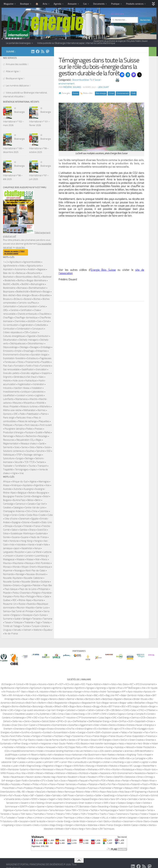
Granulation (41, 369)
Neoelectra (140, 773)
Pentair (126, 781)
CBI (107, 710)
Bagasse (41, 269)
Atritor (62, 695)
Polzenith (136, 784)
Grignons (7, 377)
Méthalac (49, 773)
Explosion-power (110, 732)
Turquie (35, 626)
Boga (72, 706)
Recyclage (43, 436)
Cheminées (20, 321)
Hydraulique (31, 381)
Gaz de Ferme (52, 740)
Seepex (43, 799)
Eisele (104, 725)
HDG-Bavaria (81, 744)
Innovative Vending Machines (59, 751)
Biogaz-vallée (126, 703)
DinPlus (123, 721)
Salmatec (57, 795)
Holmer (32, 747)
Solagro (130, 803)
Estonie (26, 522)
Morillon (116, 769)
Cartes (42, 306)
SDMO (34, 799)
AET (132, 684)
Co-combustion (11, 325)
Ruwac (18, 795)
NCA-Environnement (122, 773)
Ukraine (45, 626)
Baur (32, 699)
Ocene (109, 777)
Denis (27, 721)
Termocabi (140, 810)
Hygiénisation (24, 384)
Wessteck (49, 829)
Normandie (8, 574)
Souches (30, 451)
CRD (35, 718)
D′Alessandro (44, 725)
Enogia (42, 729)
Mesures (17, 403)
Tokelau (46, 622)
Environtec (60, 729)
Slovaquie (27, 615)
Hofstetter (21, 747)
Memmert (35, 769)
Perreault (135, 781)
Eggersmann (86, 725)
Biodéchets (10, 280)
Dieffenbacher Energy (99, 721)
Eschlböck (103, 729)
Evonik (90, 732)
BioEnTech (31, 703)
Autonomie (20, 269)
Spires (50, 807)
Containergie (19, 718)
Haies (41, 377)
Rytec (25, 795)
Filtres (20, 362)
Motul (139, 769)
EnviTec (71, 729)
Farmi (153, 732)
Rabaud (128, 788)
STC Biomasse (82, 807)
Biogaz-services (110, 703)
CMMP (96, 714)
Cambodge (8, 504)
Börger (153, 706)
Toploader (8, 466)
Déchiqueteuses (18, 343)
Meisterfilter (149, 766)
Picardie (7, 593)
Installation (37, 388)
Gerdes (72, 740)
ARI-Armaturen (16, 695)
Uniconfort (50, 818)
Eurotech (47, 732)
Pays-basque (11, 589)
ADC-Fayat (86, 684)
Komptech (46, 758)
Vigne (15, 473)
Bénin (38, 500)
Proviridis (81, 788)
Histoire (7, 381)
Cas (85, 4)
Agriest (47, 688)
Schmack (144, 795)
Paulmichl (94, 781)
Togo (38, 622)
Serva (150, 799)
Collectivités (41, 325)
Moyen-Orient (29, 567)
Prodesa (28, 788)
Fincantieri (47, 736)
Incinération (38, 384)
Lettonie (48, 552)
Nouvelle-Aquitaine (12, 578)
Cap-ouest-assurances (34, 710)
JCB (101, 751)
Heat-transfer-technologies (103, 744)
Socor (113, 803)
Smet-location (86, 803)
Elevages (34, 347)
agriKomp (57, 688)
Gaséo (40, 740)
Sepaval (76, 799)
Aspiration (8, 269)
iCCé (7, 751)
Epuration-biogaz (39, 355)
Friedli (5, 740)
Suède (17, 619)
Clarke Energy (79, 714)
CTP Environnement (87, 718)
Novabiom (73, 777)
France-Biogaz (100, 736)
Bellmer (71, 699)
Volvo (18, 825)
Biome (15, 706)
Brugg (96, 706)
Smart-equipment (55, 803)
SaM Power (69, 795)
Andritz (95, 692)
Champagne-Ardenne (14, 511)
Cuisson (34, 332)
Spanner (41, 807)
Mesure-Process (64, 769)
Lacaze (22, 762)
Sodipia (121, 803)
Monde (16, 567)
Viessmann (129, 821)
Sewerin (25, 803)
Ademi (106, 684)
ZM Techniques (107, 829)
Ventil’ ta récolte (38, 821)
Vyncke (44, 825)
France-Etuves (116, 736)
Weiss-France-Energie (110, 825)
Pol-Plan (112, 784)
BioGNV (25, 284)
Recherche (31, 436)
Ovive (63, 781)
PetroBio (5, 784)
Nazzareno (105, 773)
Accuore (42, 684)
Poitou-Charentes (21, 593)
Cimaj (60, 714)
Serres (25, 447)
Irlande (31, 545)
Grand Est (42, 530)
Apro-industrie (135, 692)
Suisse (76, 93)
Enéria (80, 729)
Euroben (15, 732)
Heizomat (131, 744)
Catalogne (18, 508)
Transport (42, 466)
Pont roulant (46, 425)
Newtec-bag (49, 777)
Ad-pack (75, 684)
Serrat (142, 799)
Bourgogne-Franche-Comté (17, 496)
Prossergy (70, 788)
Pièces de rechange (27, 421)
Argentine (39, 485)
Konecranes (58, 758)
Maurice (7, 563)
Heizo (121, 744)
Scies (17, 447)
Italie (46, 545)
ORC (16, 414)
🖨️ (117, 80)
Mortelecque (128, 769)
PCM (103, 781)
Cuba (50, 515)
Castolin (82, 710)
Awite (82, 695)
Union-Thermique (65, 818)
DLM (131, 721)
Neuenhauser (18, 777)
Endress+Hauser (135, 725)
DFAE (60, 721)
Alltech (53, 692)
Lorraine (29, 556)
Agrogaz (90, 688)
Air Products (9, 692)
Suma (18, 810)
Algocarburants (34, 266)
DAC (114, 718)
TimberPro (92, 814)
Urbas (87, 818)
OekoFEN (118, 777)
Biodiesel (47, 277)
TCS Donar (83, 810)
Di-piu (68, 721)
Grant (116, 740)
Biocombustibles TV (82, 80)
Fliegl (68, 736)
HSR (91, 747)
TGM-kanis (26, 814)
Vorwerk (27, 825)
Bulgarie (7, 500)
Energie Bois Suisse (103, 270)
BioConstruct (18, 703)
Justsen (23, 755)
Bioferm (42, 703)
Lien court (103, 87)
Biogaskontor (61, 703)
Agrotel (112, 688)
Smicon (98, 803)
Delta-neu (17, 721)
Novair (83, 777)
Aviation (31, 269)
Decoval (151, 718)
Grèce (6, 533)
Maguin (59, 766)
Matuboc (113, 766)
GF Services (83, 740)
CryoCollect (56, 718)
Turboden (11, 818)
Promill (59, 788)
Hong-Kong (26, 541)
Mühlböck (84, 773)
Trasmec (134, 814)
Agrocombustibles (32, 262)
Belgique (22, 493)
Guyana (15, 537)
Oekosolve (130, 777)
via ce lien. (21, 247)
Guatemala (41, 533)
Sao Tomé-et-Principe (23, 611)
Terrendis (5, 814)
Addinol (97, 684)
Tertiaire (40, 462)
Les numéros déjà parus (17, 86)
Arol (34, 695)
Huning (109, 747)
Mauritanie (18, 563)
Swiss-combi (29, 810)
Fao (146, 732)
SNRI (106, 803)
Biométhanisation (37, 288)
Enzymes (25, 355)
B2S (102, 695)
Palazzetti (72, 781)
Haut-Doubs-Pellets (63, 744)
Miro (108, 769)
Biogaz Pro (152, 703)
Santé (42, 444)
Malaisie (21, 559)
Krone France (111, 758)
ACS (67, 684)
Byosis (144, 706)
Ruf (11, 795)
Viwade (154, 821)
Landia (30, 762)
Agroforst (79, 688)
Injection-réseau (22, 388)
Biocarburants (34, 273)
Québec (7, 600)
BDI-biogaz (42, 699)
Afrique (7, 482)
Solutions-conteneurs (14, 451)
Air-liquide (152, 688)
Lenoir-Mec (67, 762)
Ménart (39, 773)
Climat (111, 93)
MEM (3, 769)
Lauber (39, 762)
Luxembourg (41, 556)
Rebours (20, 436)
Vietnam (27, 630)
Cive (39, 321)
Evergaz (81, 732)
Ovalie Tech (53, 781)
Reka (60, 792)
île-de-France (11, 634)
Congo (6, 515)
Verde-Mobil (79, 821)
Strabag (114, 807)
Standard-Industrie (64, 807)
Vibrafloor (116, 821)
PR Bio (153, 784)
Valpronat (144, 818)
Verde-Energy (64, 821)
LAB (149, 758)
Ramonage (8, 436)
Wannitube (80, 825)
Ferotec (27, 736)
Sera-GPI (115, 799)
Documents (99, 4)
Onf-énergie (7, 781)
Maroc (44, 559)
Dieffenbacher (80, 721)
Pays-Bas (47, 585)
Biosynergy (38, 706)
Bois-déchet (9, 295)
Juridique (26, 392)
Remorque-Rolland (74, 792)
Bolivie (32, 493)
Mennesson (48, 769)
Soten (32, 807)
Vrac (22, 473)
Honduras (14, 541)
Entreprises (42, 351)
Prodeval (38, 788)
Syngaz (20, 458)
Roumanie (38, 600)
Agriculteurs (15, 262)
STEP (19, 455)
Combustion (9, 329)
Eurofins (25, 732)
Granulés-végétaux (30, 373)
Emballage (46, 347)
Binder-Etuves (140, 699)
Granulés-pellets (11, 373)
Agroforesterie (10, 266)
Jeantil (108, 751)
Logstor (145, 762)
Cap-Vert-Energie (55, 710)
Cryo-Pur (44, 718)
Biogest (6, 706)
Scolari (26, 799)
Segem (52, 799)
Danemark (24, 519)
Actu (45, 4)
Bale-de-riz (9, 273)
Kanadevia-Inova (62, 755)
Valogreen (132, 818)
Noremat (61, 777)
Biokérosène (9, 288)
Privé (19, 788)
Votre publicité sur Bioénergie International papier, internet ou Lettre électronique (76, 43)
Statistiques (9, 455)
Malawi (30, 559)
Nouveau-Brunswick (36, 574)
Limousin (9, 556)
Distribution (43, 336)
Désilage (24, 347)
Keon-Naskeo (108, 755)
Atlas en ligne (12, 71)
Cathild (91, 710)
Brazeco (87, 706)
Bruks (104, 706)
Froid (36, 366)
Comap (130, 714)
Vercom (51, 821)
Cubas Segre (104, 718)
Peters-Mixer (149, 781)
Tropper (152, 814)
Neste (6, 777)
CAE (11, 710)
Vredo (36, 825)
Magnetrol (48, 766)
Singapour (16, 615)
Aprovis (148, 692)
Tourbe (32, 466)
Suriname (8, 619)
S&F (32, 795)
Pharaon (26, 784)
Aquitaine (27, 485)
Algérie (33, 482)
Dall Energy (124, 718)
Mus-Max (21, 773)
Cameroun (21, 504)
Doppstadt (140, 721)
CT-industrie (69, 718)
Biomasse (22, 288)
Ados (114, 684)
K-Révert (33, 755)
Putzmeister (106, 788)
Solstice (147, 803)
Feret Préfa (15, 736)
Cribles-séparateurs (13, 332)
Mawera (124, 766)
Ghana (32, 530)
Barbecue (21, 273)
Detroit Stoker (49, 721)
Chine (35, 511)
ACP (61, 684)
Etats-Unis (47, 522)
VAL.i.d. (105, 818)
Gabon (15, 530)
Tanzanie (37, 619)
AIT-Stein (21, 692)
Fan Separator (136, 732)
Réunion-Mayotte (25, 608)
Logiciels (39, 395)
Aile (144, 688)
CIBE (54, 714)
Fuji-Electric (29, 740)
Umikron (38, 818)
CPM (29, 718)
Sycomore (42, 810)
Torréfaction (21, 466)
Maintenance (22, 399)
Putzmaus (93, 788)
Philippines (43, 589)
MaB (22, 766)
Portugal (30, 596)
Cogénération (27, 325)
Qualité (39, 432)
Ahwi (120, 688)
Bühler (4, 710)
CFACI (141, 710)
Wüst (74, 829)
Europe (18, 526)
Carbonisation (10, 306)
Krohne (99, 758)
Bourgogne (42, 493)
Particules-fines (24, 418)
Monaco (7, 567)
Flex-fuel (7, 366)
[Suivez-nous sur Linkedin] (33, 51)
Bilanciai (128, 699)
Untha (79, 818)
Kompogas (33, 758)
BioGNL (16, 284)
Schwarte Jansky (13, 799)
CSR (26, 332)
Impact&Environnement (22, 751)
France (37, 526)
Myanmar (8, 571)
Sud (36, 615)
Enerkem (8, 729)
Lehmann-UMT (51, 762)
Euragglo (143, 729)
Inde (12, 545)
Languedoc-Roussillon (14, 552)
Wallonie (38, 630)
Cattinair (100, 710)
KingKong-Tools (135, 755)
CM (89, 714)
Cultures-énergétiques (14, 336)
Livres (30, 395)
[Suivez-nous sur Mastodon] (48, 51)
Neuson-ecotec (34, 777)
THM (68, 814)
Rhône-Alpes (25, 600)
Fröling (13, 740)
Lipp (128, 762)
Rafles (47, 432)
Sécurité (18, 462)
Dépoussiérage (10, 347)
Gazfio (63, 740)
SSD (49, 451)
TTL (2, 818)
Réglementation (11, 444)
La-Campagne (139, 758)
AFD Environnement (145, 684)
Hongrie (38, 541)
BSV (124, 706)
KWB (122, 758)
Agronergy (101, 688)
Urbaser (96, 818)
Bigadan (118, 699)
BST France (114, 706)
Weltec (143, 825)
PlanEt (102, 784)
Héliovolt (130, 747)
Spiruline (40, 451)
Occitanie (45, 582)
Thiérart (59, 814)
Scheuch (134, 795)
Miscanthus (29, 403)
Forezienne (78, 736)
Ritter (88, 792)
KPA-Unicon (88, 758)
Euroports (36, 732)
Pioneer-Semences (67, 784)
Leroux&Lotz (80, 762)
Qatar (47, 596)
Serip (124, 799)
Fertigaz (36, 736)
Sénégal (26, 619)
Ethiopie (9, 526)
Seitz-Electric (64, 799)
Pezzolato (16, 784)
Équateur (48, 630)
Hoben (155, 744)
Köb (128, 758)
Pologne (36, 593)
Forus (88, 736)
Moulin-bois (150, 769)
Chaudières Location (24, 714)
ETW (134, 729)
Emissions (8, 351)
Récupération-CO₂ (25, 440)
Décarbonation (10, 340)
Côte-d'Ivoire (11, 519)
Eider (97, 725)
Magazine (9, 4)
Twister (21, 818)
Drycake (6, 725)
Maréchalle (102, 766)
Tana (67, 810)
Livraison (21, 395)
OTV (43, 781)
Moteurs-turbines (29, 407)
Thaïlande (29, 622)
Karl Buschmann (92, 755)
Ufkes (29, 818)
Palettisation (33, 414)
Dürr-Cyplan (30, 725)
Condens (6, 718)
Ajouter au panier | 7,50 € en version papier (14, 252)
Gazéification (28, 369)
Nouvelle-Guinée (11, 582)
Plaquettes (44, 421)
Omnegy (149, 777)
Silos (32, 447)
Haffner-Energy (21, 744)
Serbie (38, 611)
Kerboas (121, 755)
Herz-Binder (143, 744)
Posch (145, 784)
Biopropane (9, 292)
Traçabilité (8, 470)
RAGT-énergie (141, 788)
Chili (28, 511)
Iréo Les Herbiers (84, 751)
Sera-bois (104, 799)
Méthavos (72, 773)
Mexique (29, 563)
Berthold (89, 699)
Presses (39, 429)
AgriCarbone (22, 688)
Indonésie (21, 545)
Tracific (103, 814)
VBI (16, 821)
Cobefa (112, 714)
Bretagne (37, 496)
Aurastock (72, 695)
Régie (39, 440)
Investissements (11, 392)
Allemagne (44, 482)
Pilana (52, 784)
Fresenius (151, 736)
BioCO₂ (37, 277)
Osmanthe (34, 781)
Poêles (29, 429)
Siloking (40, 803)
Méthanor (60, 773)
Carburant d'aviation (28, 306)
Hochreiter (9, 747)
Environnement (123, 93)
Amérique (16, 485)
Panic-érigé (9, 418)
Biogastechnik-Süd (91, 703)
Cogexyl (121, 714)
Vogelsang (8, 825)
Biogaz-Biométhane (36, 280)
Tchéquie (18, 622)
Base (148, 695)
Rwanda (31, 604)
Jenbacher (118, 751)
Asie (48, 485)
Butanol (28, 299)
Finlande (28, 526)
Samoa (6, 611)
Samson (80, 795)
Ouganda (26, 585)
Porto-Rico (19, 596)
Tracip (111, 814)
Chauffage (8, 318)
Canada (31, 504)
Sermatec (133, 799)
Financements (32, 362)
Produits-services (135, 4)
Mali (37, 559)
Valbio (113, 818)
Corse (14, 515)
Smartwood (71, 803)
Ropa (102, 792)
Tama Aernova (56, 810)
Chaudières (44, 314)
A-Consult (19, 684)
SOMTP (23, 807)
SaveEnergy (109, 795)
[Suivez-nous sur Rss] (43, 51)
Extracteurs (32, 358)
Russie (22, 604)
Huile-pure (18, 381)
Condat (151, 714)
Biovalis (49, 706)
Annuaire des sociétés (16, 64)
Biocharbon (8, 277)
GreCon (124, 740)
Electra (112, 725)
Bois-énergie (101, 93)
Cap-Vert (41, 504)
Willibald (59, 829)
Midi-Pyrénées (43, 563)
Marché (33, 399)
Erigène (88, 729)
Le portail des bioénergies (18, 43)
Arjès (28, 695)
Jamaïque (8, 548)
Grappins (46, 373)
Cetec (134, 710)
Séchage (29, 458)
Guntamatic (6, 744)
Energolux (149, 725)
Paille (22, 414)
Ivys (96, 751)
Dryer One (17, 725)
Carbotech (71, 710)
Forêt (133, 93)
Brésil (46, 496)
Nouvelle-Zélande (30, 582)
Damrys (135, 718)
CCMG (126, 710)
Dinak (114, 721)
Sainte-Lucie (42, 608)
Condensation (23, 329)
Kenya (37, 548)
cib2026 (31, 321)
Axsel (89, 695)
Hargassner (46, 744)
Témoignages (21, 470)
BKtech (58, 706)
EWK (98, 732)
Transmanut (122, 814)
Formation (19, 366)
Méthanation (29, 410)
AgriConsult (36, 688)
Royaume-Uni (10, 604)
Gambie (23, 530)
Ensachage (29, 351)
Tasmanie (48, 619)
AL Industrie (42, 692)
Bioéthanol (36, 292)
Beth (98, 699)
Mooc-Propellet (11, 407)
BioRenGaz (25, 706)
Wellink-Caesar (131, 825)
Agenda (57, 4)
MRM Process (7, 773)
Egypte (35, 519)
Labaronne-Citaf (9, 762)
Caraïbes (7, 508)
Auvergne (28, 489)
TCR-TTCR (29, 462)
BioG (50, 703)
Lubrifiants (8, 399)
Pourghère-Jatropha (14, 429)
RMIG (95, 792)
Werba (152, 825)
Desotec (36, 721)
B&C (96, 695)
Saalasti (40, 795)
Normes (42, 410)
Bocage (46, 292)
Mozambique (44, 567)
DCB (143, 718)
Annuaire (72, 4)
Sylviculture (9, 458)
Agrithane (68, 688)
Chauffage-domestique (26, 318)
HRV (85, 747)
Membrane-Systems (18, 769)
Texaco (15, 814)
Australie (7, 489)
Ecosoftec (73, 725)
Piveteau (82, 784)
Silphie (39, 447)
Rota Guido (112, 792)
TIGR (83, 814)
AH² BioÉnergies (132, 688)
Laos (29, 552)
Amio (86, 692)
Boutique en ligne (14, 78)
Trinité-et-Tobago (12, 626)
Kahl (50, 755)
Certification (26, 310)
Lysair (15, 766)
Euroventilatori (61, 732)
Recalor (31, 792)
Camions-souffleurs (28, 303)
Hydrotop (119, 747)
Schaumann (123, 795)
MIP (102, 769)
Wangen (69, 825)
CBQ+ (6, 310)
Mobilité (41, 403)
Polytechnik (123, 784)
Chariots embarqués (27, 314)
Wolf (67, 829)
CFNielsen (151, 710)
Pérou (39, 596)
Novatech (92, 777)
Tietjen (75, 814)
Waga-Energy (56, 825)
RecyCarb (41, 792)
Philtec (36, 784)
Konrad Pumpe (73, 758)
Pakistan (37, 585)
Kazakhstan (27, 548)
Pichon (44, 784)
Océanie (7, 585)
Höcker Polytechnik (145, 747)
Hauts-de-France (39, 537)
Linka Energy (118, 762)
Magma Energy (34, 766)
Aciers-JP (53, 684)
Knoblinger (10, 758)
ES (95, 729)
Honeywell (50, 747)
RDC (15, 600)
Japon (17, 548)
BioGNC (7, 284)
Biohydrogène (38, 284)
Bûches (37, 299)
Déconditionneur (36, 343)
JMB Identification (143, 751)
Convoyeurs (38, 329)
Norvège (20, 574)
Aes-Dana (123, 684)
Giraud (94, 740)
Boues (35, 295)
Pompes (19, 425)
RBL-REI (21, 792)
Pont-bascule (31, 425)
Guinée (6, 537)
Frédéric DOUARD (72, 87)
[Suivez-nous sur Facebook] (38, 51)
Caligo (18, 710)
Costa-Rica (32, 515)
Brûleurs (18, 299)
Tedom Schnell (126, 810)
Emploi (18, 351)
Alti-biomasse (65, 692)
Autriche (18, 489)
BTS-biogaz (133, 706)
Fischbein (59, 736)
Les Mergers (95, 762)
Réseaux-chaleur (29, 444)
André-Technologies (110, 692)
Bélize (30, 500)
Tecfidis (94, 810)
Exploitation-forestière (14, 358)
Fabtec (124, 732)
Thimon (50, 814)
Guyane (25, 537)
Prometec (49, 788)
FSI (20, 740)
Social (47, 447)
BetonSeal (107, 699)
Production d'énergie (13, 432)
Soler (138, 803)
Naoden (94, 773)
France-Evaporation (134, 736)
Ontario (16, 585)
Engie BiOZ (31, 729)
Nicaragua (19, 571)
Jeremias (129, 751)
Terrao (150, 810)
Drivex (150, 721)
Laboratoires (38, 392)
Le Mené (37, 552)
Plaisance (93, 784)
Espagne (16, 522)
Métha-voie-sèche (12, 410)
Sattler (98, 795)
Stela (93, 807)
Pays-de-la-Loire (28, 589)
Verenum (92, 821)
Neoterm (151, 773)
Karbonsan (77, 755)
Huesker (99, 747)
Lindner (106, 762)
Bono (79, 706)
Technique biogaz (108, 810)
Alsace (6, 485)
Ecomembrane (59, 725)
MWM (31, 773)
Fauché (4, 736)
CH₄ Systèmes (43, 714)
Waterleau (93, 825)
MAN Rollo (79, 766)
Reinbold (51, 792)
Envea (50, 729)
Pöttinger (118, 788)
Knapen (148, 755)
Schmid (154, 795)
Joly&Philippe (11, 755)
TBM (74, 810)
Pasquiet (83, 781)
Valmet (122, 818)
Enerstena (19, 729)
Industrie (7, 388)
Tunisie (26, 626)
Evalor (73, 732)
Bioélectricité (22, 292)
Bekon (62, 699)
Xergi (81, 829)
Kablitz (43, 755)
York (88, 829)
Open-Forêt (21, 781)
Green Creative (137, 740)
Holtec (40, 747)
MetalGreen (80, 769)
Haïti (5, 541)
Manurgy (90, 766)
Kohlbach (22, 758)
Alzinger (78, 692)
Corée (22, 515)
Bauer (25, 699)
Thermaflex (39, 814)
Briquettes (45, 295)
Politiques (8, 425)
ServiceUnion (12, 803)
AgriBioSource (7, 688)
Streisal (123, 807)
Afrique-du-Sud (20, 482)
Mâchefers (45, 407)
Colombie (44, 511)
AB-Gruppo (31, 684)
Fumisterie (45, 366)
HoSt (60, 747)
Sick (33, 803)
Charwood (7, 714)
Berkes (80, 699)
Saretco (90, 795)
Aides (22, 266)
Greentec (150, 740)
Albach (31, 692)
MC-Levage (135, 766)
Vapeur (34, 470)
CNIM (104, 714)
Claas (68, 714)
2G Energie (6, 684)
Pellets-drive (114, 781)
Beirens (53, 699)
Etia (128, 729)
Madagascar (9, 559)
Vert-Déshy (104, 821)
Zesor (95, 829)
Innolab (39, 751)
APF (124, 692)
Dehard (7, 721)
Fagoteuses (46, 358)
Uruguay (7, 630)
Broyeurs (7, 299)
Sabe (48, 795)
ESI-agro (114, 729)
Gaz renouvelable (11, 369)
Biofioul (21, 280)
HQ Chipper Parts (73, 747)
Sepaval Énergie (89, 799)
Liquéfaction (9, 395)
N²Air (101, 777)
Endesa (121, 725)
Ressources (9, 440)
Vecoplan (24, 821)
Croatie (42, 515)
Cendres (15, 310)
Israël (39, 545)
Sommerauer (11, 807)
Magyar (68, 766)
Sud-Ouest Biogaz (138, 807)
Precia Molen (9, 788)
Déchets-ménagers (29, 340)
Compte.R (140, 714)
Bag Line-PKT (112, 695)
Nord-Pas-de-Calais (35, 571)
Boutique (25, 4)
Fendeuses (10, 362)
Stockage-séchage (33, 455)
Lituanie (19, 556)
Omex (140, 777)
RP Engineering (139, 792)
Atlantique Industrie (48, 695)
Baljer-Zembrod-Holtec (132, 695)
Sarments (8, 447)
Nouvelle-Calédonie (33, 578)
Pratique (115, 4)
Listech (136, 762)
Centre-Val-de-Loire (35, 508)
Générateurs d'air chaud (25, 377)
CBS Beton (116, 710)
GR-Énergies (105, 740)
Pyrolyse (29, 432)
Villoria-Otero (142, 821)
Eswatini (35, 522)
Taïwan (8, 622)
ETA (122, 729)
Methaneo (93, 769)
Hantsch (34, 744)
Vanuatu (17, 630)
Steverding (103, 807)
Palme (44, 414)
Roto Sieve (124, 792)
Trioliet (143, 814)
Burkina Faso (19, 500)
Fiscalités (46, 362)
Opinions (7, 414)
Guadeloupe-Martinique (22, 533)
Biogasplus (75, 703)
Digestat (31, 336)
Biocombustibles (24, 277)
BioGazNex (140, 703)
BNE (65, 706)
